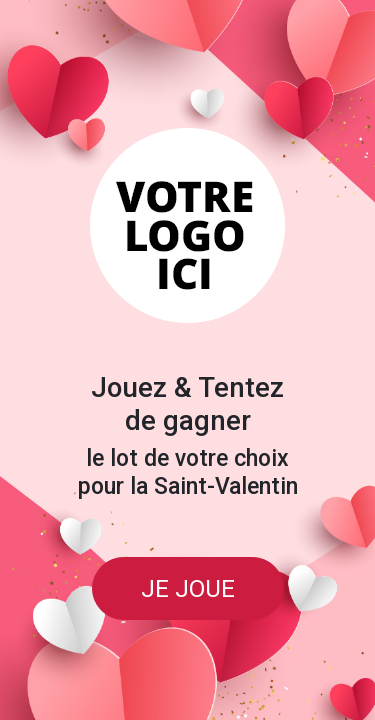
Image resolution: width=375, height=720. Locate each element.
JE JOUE (188, 588)
